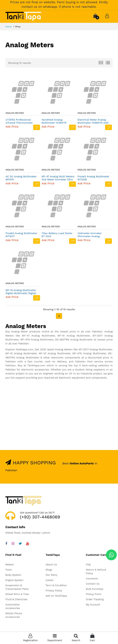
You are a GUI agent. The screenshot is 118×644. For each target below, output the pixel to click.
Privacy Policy (54, 590)
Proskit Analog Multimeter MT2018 (93, 178)
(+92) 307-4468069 (40, 517)
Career (50, 580)
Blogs (49, 570)
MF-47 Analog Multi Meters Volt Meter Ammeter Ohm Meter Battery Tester (58, 178)
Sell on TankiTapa (56, 596)
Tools (9, 570)
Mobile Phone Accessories (14, 615)
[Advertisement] (59, 417)
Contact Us (93, 584)
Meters (10, 564)
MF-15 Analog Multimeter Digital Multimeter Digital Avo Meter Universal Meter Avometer (22, 292)
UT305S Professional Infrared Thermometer (19, 121)
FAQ (88, 564)
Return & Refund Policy (96, 571)
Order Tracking (95, 599)
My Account (93, 604)
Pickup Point (94, 594)
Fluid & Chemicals (16, 599)
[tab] (101, 63)
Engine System (14, 580)
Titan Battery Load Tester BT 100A (57, 235)
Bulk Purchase (95, 589)
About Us (51, 564)
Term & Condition (56, 585)
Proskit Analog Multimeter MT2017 (21, 235)
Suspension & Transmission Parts (17, 587)
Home (8, 27)
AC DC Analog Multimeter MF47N (21, 178)
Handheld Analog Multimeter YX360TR (54, 121)
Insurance (92, 578)
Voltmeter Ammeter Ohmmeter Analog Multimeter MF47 (90, 235)
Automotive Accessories (13, 606)
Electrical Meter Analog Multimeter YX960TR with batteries (93, 121)
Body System (13, 575)
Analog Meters (15, 113)
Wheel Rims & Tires (17, 594)
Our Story (51, 575)
